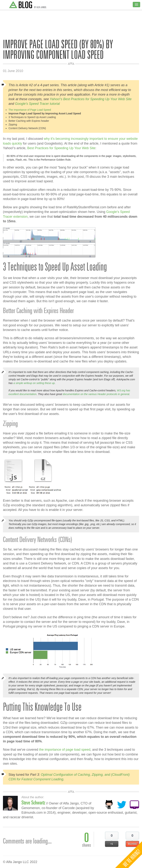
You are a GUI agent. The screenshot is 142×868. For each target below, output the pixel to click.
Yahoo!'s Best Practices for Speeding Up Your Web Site (91, 99)
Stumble (132, 844)
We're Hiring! (132, 858)
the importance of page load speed (65, 750)
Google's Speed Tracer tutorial (37, 104)
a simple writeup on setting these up (34, 383)
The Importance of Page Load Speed (30, 110)
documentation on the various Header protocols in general (96, 394)
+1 (112, 844)
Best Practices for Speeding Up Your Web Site (61, 148)
